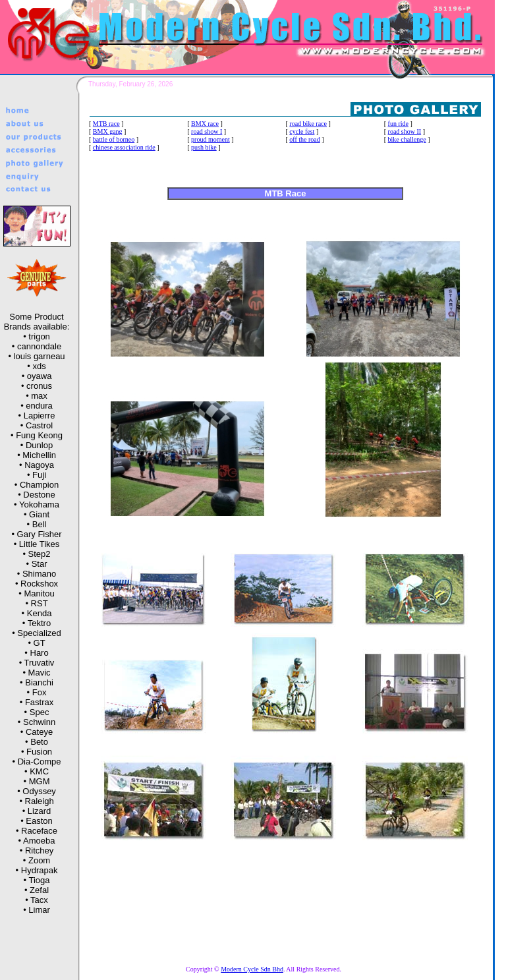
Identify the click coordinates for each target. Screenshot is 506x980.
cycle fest (302, 131)
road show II (405, 131)
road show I (207, 131)
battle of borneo (114, 139)
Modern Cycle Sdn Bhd (252, 969)
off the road (304, 139)
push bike (204, 147)
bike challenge (407, 139)
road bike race (308, 124)
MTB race (106, 124)
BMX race (205, 124)
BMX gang (108, 131)
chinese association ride (124, 147)
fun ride (398, 124)
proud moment (211, 139)
